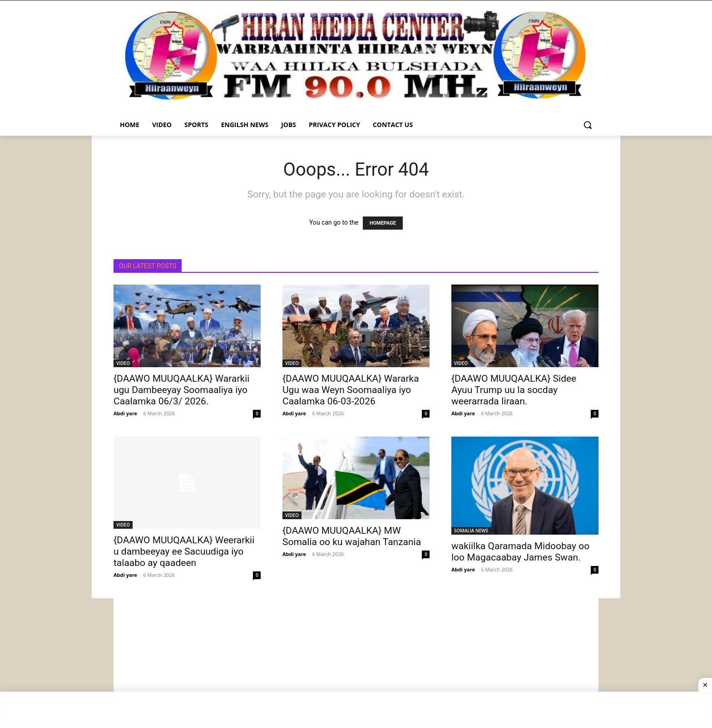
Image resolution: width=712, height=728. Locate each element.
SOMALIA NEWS (471, 531)
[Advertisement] (356, 662)
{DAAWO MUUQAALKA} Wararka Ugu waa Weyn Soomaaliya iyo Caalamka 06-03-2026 (351, 390)
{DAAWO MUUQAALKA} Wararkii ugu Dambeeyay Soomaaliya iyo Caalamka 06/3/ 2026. (181, 390)
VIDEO (123, 363)
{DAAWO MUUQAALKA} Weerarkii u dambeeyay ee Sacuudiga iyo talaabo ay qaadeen (184, 551)
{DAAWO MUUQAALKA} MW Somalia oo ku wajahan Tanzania (352, 536)
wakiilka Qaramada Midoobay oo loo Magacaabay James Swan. (520, 552)
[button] (588, 125)
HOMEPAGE (383, 223)
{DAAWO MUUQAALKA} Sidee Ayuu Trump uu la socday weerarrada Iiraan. (514, 390)
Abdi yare (125, 413)
